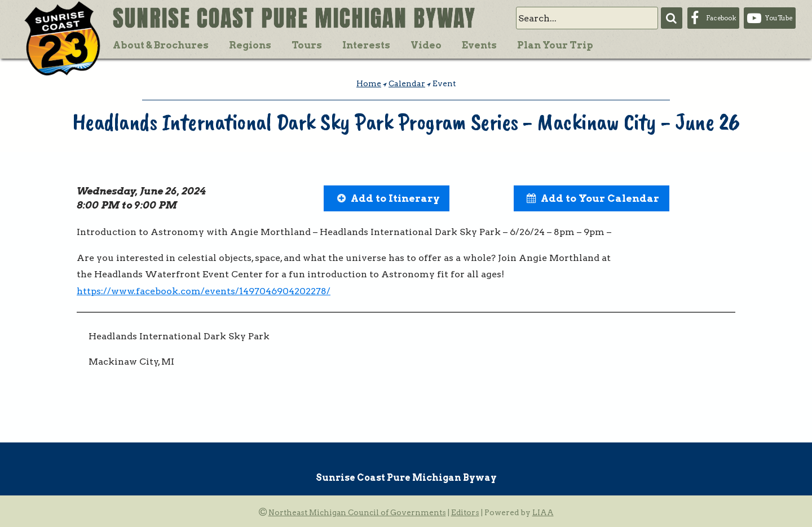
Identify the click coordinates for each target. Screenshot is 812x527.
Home (369, 83)
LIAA (543, 512)
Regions (250, 45)
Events (479, 45)
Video (426, 45)
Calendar (407, 83)
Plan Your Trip (555, 45)
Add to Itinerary (395, 198)
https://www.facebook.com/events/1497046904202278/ (204, 291)
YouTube (779, 18)
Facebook (721, 18)
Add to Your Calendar (600, 198)
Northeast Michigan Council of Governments (357, 512)
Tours (307, 45)
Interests (366, 45)
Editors (465, 512)
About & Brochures (161, 45)
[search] (587, 18)
